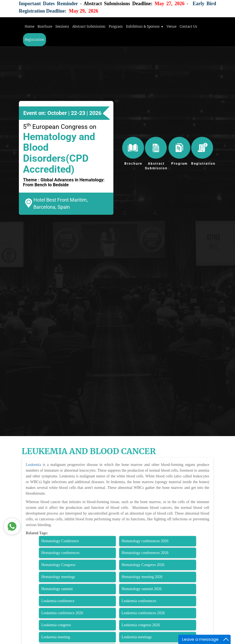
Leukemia (33, 465)
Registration (35, 40)
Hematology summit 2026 (142, 589)
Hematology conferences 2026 (145, 541)
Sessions (62, 26)
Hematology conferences (61, 553)
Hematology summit (57, 589)
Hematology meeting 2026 (142, 577)
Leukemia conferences (139, 601)
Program (116, 26)
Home (29, 26)
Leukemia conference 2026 (62, 613)
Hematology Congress (58, 565)
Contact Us (188, 26)
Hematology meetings (58, 577)
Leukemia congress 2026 (141, 625)
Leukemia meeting (56, 637)
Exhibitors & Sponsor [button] (145, 26)
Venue (171, 26)
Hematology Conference (60, 541)
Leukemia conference (58, 601)
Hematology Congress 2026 (143, 565)
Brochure (45, 26)
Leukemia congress (56, 625)
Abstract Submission (89, 26)
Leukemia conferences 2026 (143, 613)
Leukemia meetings (137, 637)
